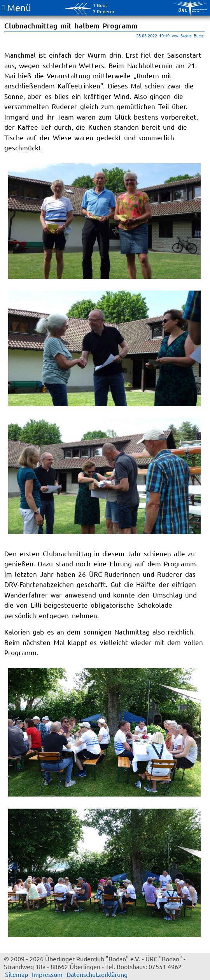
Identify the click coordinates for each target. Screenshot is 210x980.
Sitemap (17, 974)
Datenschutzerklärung (97, 974)
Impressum (47, 974)
